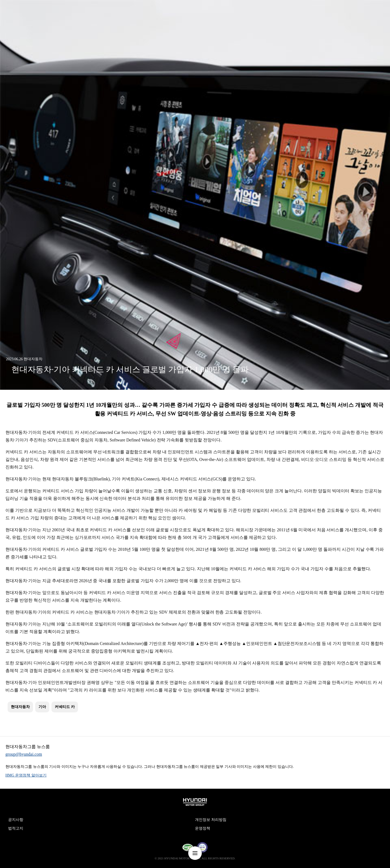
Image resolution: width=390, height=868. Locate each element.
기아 (42, 707)
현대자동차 (20, 707)
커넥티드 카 (65, 707)
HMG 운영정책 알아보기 (26, 775)
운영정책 (203, 828)
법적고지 (16, 828)
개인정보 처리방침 (211, 820)
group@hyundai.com (24, 754)
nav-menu (195, 853)
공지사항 (16, 820)
